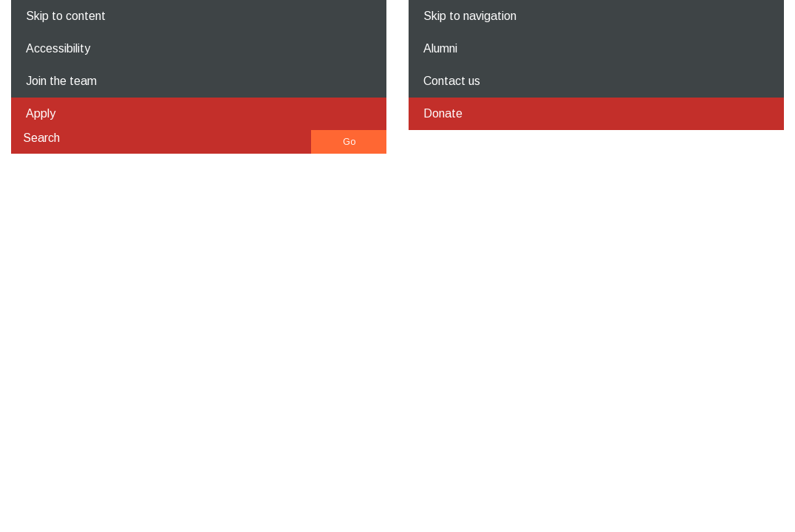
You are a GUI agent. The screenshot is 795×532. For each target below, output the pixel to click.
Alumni (440, 48)
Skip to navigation (470, 16)
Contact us (452, 81)
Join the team (61, 81)
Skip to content (66, 16)
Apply (41, 113)
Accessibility (58, 48)
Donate (443, 113)
